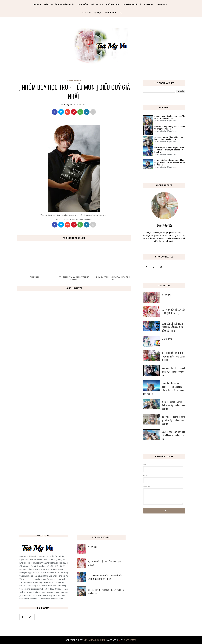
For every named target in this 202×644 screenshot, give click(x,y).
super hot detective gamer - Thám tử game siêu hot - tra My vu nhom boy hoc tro (170, 163)
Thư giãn (83, 4)
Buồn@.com (113, 4)
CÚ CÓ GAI (166, 295)
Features (149, 4)
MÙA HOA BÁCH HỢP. (96, 640)
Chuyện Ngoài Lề (74, 81)
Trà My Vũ (68, 105)
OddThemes (130, 640)
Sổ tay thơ (97, 4)
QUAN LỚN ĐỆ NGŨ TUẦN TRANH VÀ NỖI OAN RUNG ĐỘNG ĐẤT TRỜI (173, 327)
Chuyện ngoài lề (132, 4)
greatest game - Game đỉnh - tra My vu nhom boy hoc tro (169, 138)
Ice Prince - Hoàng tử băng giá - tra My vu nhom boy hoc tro (173, 420)
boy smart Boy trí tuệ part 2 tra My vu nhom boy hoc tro (170, 128)
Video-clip (111, 13)
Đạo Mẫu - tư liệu (92, 13)
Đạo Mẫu (162, 4)
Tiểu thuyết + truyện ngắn (59, 4)
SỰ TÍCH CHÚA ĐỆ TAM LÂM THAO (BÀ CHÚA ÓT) (173, 311)
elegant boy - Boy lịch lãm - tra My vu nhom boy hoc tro (170, 117)
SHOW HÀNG (167, 339)
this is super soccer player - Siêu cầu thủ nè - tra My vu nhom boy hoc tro (169, 150)
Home (37, 4)
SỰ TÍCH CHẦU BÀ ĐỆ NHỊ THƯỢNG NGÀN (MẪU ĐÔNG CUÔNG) (173, 356)
